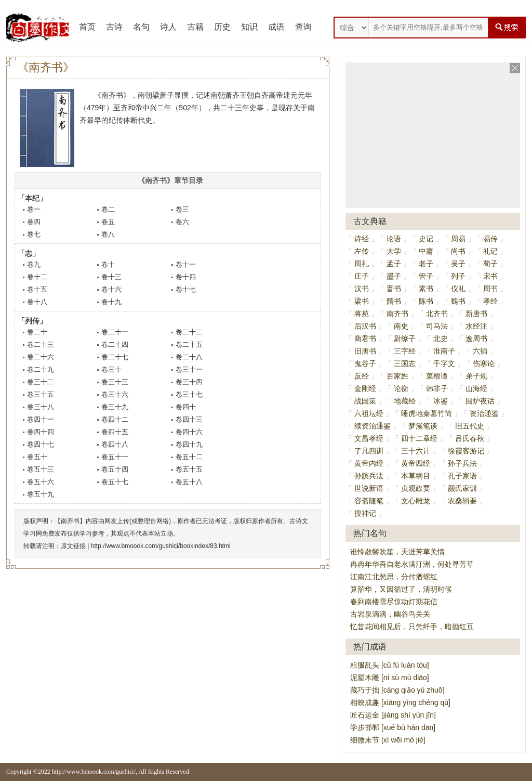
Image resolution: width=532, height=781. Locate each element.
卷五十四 (115, 469)
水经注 (476, 326)
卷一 (34, 209)
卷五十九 (41, 494)
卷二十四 (115, 344)
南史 (401, 326)
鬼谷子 (365, 363)
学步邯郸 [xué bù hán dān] (393, 727)
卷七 (34, 234)
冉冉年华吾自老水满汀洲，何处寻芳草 (412, 564)
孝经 (490, 301)
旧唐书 (365, 351)
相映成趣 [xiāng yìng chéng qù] (400, 702)
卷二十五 (189, 344)
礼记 (490, 251)
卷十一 (186, 264)
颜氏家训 (462, 488)
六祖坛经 (369, 413)
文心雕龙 (416, 501)
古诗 (114, 27)
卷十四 (186, 277)
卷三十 (111, 369)
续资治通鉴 (373, 426)
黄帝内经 (369, 463)
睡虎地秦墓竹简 (427, 413)
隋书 (394, 301)
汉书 (362, 289)
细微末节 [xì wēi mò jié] (388, 740)
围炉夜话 (480, 401)
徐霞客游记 (466, 451)
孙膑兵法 (369, 476)
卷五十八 (189, 482)
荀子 (490, 264)
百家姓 (397, 376)
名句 (141, 27)
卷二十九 (41, 369)
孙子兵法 (462, 463)
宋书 (490, 276)
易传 (490, 239)
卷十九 (111, 302)
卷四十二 (115, 419)
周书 (490, 289)
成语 (276, 27)
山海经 (476, 388)
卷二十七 (115, 357)
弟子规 (476, 376)
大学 (394, 251)
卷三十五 (41, 394)
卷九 (34, 264)
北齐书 (437, 314)
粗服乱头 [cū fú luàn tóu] (390, 665)
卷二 (108, 209)
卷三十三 (115, 382)
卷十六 (111, 289)
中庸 (426, 251)
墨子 (394, 276)
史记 (426, 239)
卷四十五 (115, 432)
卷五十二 (189, 457)
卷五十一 (115, 457)
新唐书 (476, 314)
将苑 (362, 314)
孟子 (394, 264)
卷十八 (37, 302)
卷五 (108, 222)
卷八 (108, 234)
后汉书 (365, 326)
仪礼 (458, 289)
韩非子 (437, 388)
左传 (362, 251)
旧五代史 (470, 426)
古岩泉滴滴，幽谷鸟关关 (390, 614)
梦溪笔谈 (423, 426)
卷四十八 (115, 444)
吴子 (458, 264)
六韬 (480, 351)
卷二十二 (189, 332)
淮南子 (444, 351)
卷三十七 (189, 394)
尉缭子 (405, 339)
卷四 (34, 222)
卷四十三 (189, 419)
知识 (249, 27)
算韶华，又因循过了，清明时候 (401, 589)
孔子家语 (462, 476)
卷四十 (186, 407)
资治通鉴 (484, 413)
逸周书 (476, 339)
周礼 (362, 264)
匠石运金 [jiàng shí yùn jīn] (393, 715)
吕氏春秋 (470, 438)
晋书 (394, 289)
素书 (426, 289)
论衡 (401, 388)
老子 (426, 264)
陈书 (426, 301)
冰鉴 (441, 401)
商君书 (365, 339)
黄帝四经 (416, 463)
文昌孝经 (369, 438)
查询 (303, 27)
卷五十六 (41, 482)
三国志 (405, 363)
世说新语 (369, 488)
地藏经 (405, 401)
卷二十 (37, 332)
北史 (441, 339)
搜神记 (365, 513)
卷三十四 (189, 382)
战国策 (365, 401)
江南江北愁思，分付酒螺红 (394, 577)
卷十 (108, 264)
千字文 (444, 363)
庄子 (362, 276)
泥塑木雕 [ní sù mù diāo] (390, 678)
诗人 (168, 27)
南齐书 (397, 314)
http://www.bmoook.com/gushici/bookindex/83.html (161, 546)
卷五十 (37, 457)
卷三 (182, 209)
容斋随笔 (369, 501)
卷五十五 (189, 469)
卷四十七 (41, 444)
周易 (458, 239)
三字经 (405, 351)
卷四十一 (41, 419)
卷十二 (37, 277)
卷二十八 (189, 357)
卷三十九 (115, 407)
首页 (87, 27)
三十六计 (416, 451)
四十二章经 (419, 438)
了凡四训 (369, 451)
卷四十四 (41, 432)
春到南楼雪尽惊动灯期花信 (394, 602)
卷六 (182, 222)
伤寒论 (484, 363)
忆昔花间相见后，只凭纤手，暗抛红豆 (412, 627)
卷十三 (111, 277)
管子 (426, 276)
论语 (394, 239)
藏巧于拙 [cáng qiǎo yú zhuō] (397, 690)
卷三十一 (189, 369)
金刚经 (365, 388)
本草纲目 (416, 476)
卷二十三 (41, 344)
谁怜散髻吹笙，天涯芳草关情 (397, 552)
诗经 (362, 239)
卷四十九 (189, 444)
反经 (362, 376)
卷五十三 (41, 469)
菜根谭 (437, 376)
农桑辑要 (462, 501)
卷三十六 (115, 394)
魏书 (458, 301)
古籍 (195, 27)
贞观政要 (416, 488)
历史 (222, 27)
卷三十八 (41, 407)
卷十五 (37, 289)
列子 (458, 276)
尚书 (458, 251)
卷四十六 (189, 432)
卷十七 (186, 289)
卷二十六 (41, 357)
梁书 (362, 301)
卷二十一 (115, 332)
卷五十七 (115, 482)
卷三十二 (41, 382)
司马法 (437, 326)
